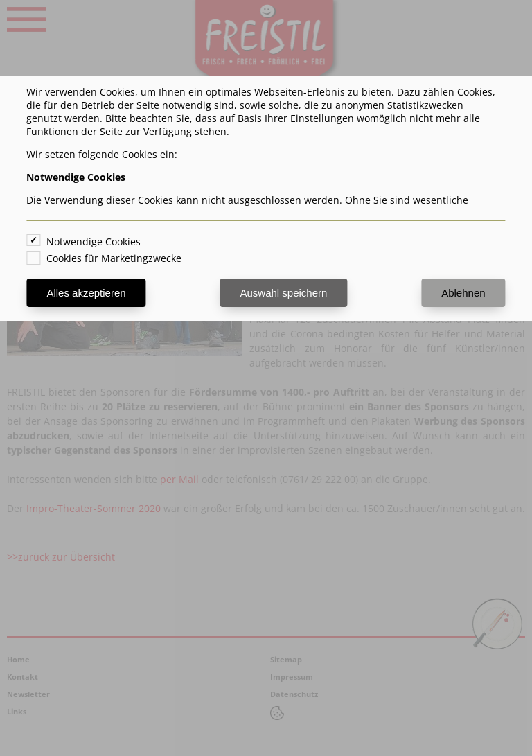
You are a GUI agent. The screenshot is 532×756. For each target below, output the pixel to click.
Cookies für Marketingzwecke (114, 258)
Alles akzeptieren (86, 293)
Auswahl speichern (283, 293)
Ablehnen (463, 293)
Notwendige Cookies (94, 241)
